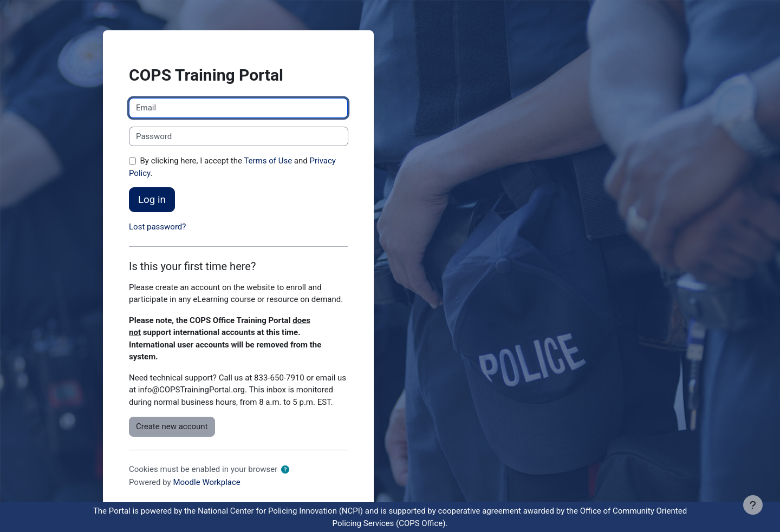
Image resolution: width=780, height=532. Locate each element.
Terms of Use (268, 161)
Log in (152, 200)
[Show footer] (753, 505)
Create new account (172, 426)
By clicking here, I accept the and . (232, 167)
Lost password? (157, 227)
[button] (285, 470)
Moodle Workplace (206, 482)
